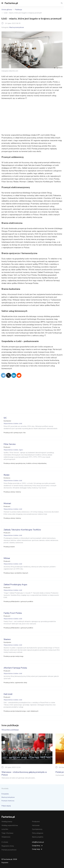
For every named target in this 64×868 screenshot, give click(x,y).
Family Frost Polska (13, 613)
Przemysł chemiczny (8, 801)
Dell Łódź (8, 694)
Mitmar (7, 558)
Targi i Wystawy (7, 833)
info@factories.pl (38, 842)
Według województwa (10, 825)
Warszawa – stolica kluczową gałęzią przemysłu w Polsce (24, 774)
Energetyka (5, 794)
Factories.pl (11, 3)
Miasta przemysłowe (16, 27)
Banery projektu (38, 837)
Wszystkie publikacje (10, 730)
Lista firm (5, 829)
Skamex (7, 639)
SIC (5, 418)
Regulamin (5, 862)
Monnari (7, 503)
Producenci (36, 822)
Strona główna (7, 10)
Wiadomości (6, 837)
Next (52, 749)
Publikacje (18, 10)
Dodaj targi (36, 849)
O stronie (5, 842)
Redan (7, 475)
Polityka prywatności (9, 850)
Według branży (7, 822)
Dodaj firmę (36, 846)
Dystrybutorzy (37, 829)
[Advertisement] (32, 117)
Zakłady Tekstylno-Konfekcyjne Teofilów (22, 530)
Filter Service (10, 444)
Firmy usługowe (38, 833)
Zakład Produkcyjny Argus (15, 585)
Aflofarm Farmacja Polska (15, 668)
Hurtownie (36, 825)
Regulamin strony (8, 846)
